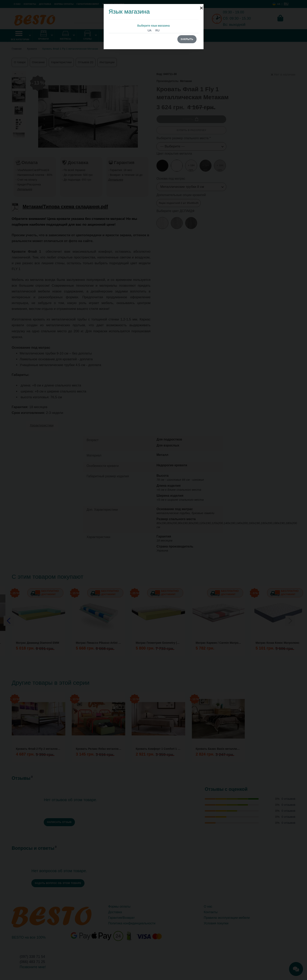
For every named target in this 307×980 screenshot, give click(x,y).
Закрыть (187, 39)
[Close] (202, 6)
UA (150, 30)
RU (157, 30)
